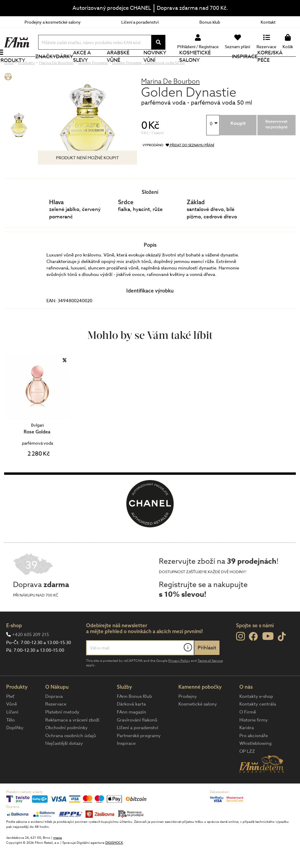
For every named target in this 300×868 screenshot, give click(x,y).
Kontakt (268, 22)
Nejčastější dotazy (64, 763)
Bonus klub (210, 22)
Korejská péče (271, 66)
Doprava (54, 716)
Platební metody (62, 732)
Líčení (12, 732)
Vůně (12, 724)
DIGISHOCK (114, 863)
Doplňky (15, 747)
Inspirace (246, 66)
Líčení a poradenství (140, 22)
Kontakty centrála (258, 724)
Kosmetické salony (198, 66)
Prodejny (188, 716)
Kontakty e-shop (256, 716)
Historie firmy (254, 740)
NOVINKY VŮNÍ (158, 66)
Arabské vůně (122, 66)
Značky (51, 66)
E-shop (14, 645)
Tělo (11, 740)
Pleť (10, 716)
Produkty (18, 70)
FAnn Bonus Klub (134, 716)
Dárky (70, 66)
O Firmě (248, 732)
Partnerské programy (139, 755)
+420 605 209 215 (30, 654)
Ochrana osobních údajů (71, 755)
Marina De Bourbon (170, 101)
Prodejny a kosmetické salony (53, 22)
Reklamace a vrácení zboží (72, 740)
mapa (58, 858)
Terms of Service (210, 681)
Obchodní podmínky (66, 747)
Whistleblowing (255, 763)
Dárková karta (131, 724)
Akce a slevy (88, 66)
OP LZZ (247, 771)
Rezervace (56, 724)
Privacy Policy (179, 681)
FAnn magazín (132, 732)
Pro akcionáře (254, 755)
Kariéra (247, 747)
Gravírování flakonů (137, 740)
